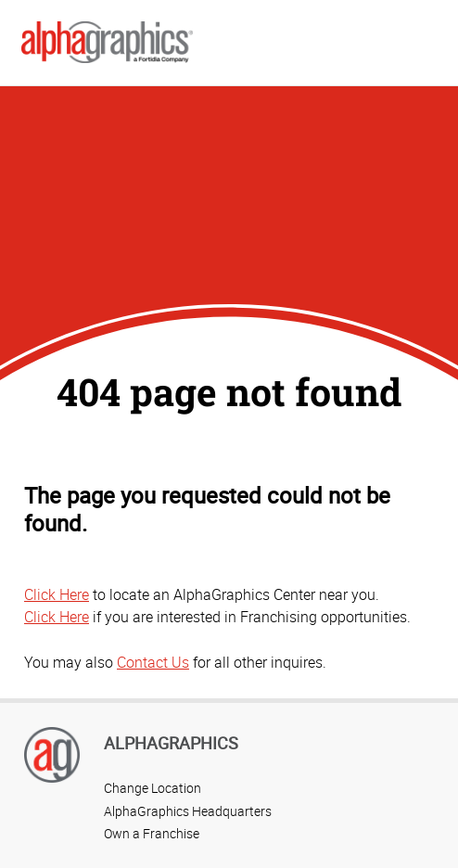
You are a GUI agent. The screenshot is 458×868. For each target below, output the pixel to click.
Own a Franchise (152, 833)
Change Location (153, 788)
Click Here (57, 594)
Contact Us (153, 662)
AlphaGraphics (171, 743)
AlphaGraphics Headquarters (188, 811)
